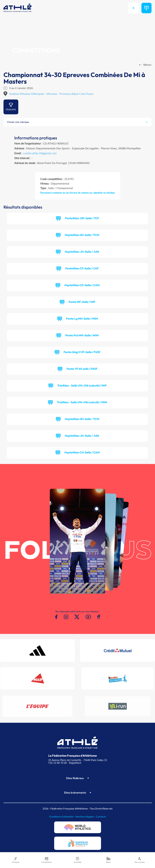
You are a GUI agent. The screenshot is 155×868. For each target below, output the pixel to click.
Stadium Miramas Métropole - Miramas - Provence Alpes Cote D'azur (51, 94)
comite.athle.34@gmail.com (40, 153)
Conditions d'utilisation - (62, 817)
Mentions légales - (86, 817)
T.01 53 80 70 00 (57, 763)
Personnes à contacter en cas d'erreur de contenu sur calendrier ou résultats (78, 193)
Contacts (101, 817)
